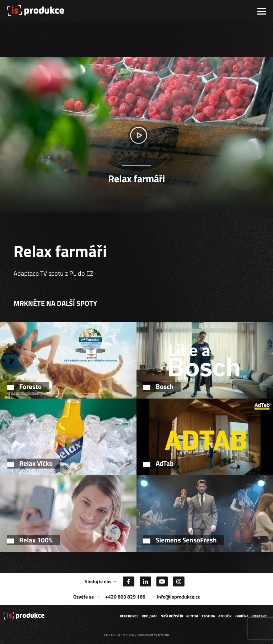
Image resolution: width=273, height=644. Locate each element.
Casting (208, 616)
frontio (163, 635)
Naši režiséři (172, 616)
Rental (192, 616)
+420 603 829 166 (125, 597)
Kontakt (259, 616)
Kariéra (242, 616)
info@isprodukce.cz (178, 597)
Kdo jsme (150, 616)
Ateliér (225, 616)
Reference (129, 616)
